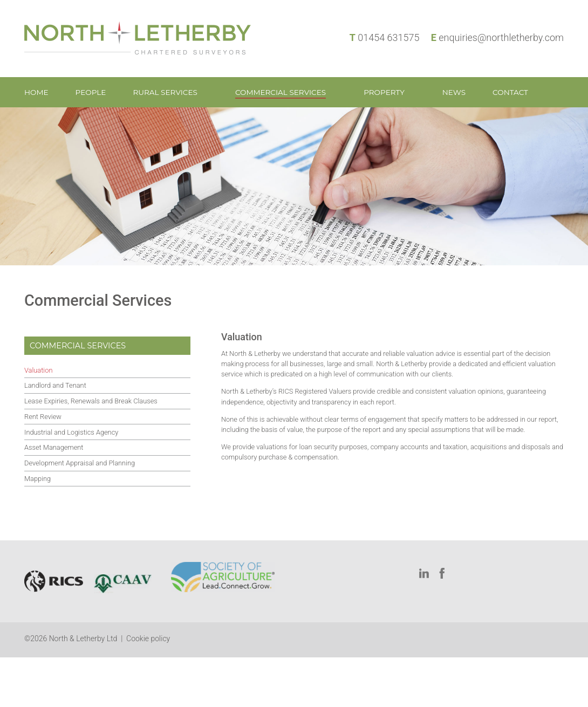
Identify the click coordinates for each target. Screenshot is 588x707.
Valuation (38, 370)
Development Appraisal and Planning (80, 463)
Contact (510, 92)
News (454, 92)
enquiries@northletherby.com (501, 37)
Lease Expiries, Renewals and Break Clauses (91, 401)
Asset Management (54, 447)
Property (384, 92)
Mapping (37, 479)
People (91, 92)
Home (36, 92)
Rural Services (165, 92)
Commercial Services (281, 92)
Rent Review (43, 417)
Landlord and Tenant (55, 385)
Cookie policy (148, 639)
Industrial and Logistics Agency (71, 432)
